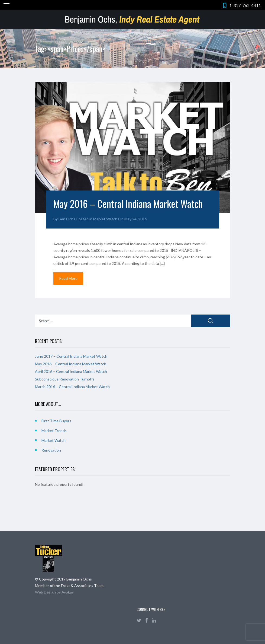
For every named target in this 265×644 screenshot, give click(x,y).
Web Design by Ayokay (54, 592)
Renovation (51, 450)
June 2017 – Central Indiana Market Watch (71, 356)
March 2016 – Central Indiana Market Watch (72, 387)
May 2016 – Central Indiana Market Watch (128, 203)
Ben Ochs (67, 219)
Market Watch (105, 219)
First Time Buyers (56, 421)
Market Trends (54, 431)
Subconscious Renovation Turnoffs (65, 379)
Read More (68, 278)
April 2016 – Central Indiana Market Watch (71, 371)
